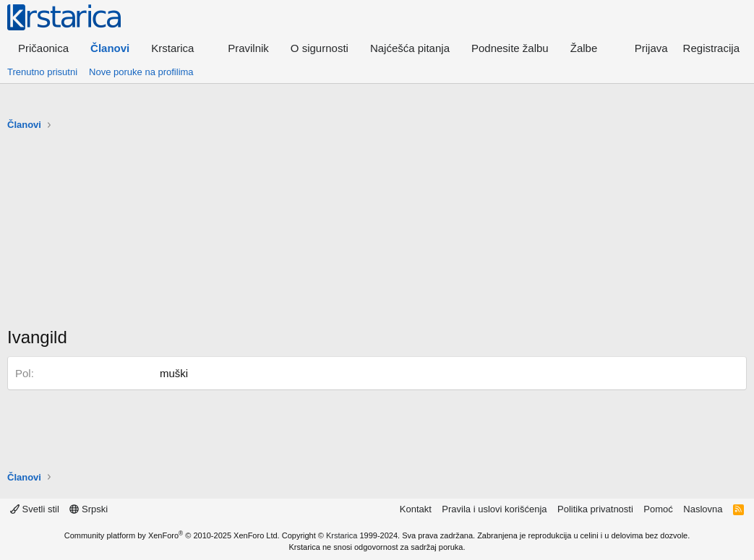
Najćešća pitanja (410, 48)
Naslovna (703, 509)
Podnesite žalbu (510, 48)
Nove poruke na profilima (141, 72)
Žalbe (584, 48)
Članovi (110, 48)
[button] (179, 48)
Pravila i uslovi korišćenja (494, 509)
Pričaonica (43, 48)
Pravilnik (248, 48)
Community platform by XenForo (172, 535)
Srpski (89, 509)
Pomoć (658, 509)
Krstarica (342, 535)
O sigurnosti (320, 48)
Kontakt (416, 509)
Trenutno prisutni (42, 72)
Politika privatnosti (595, 509)
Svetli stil (35, 509)
